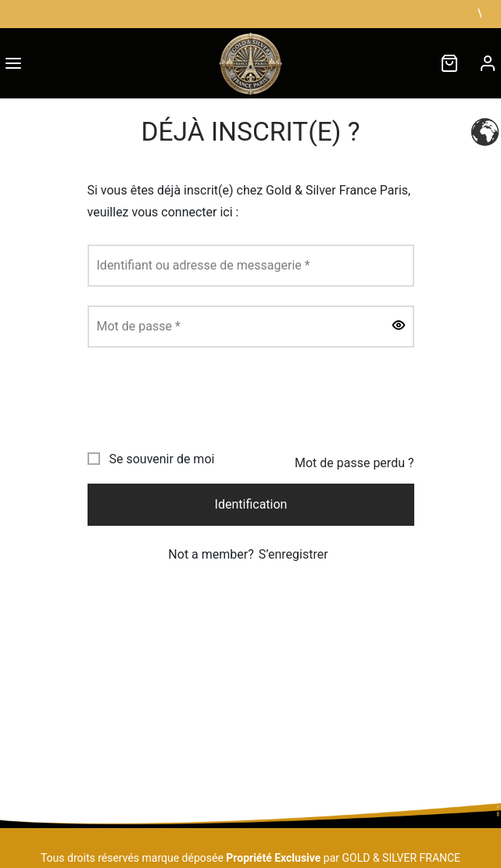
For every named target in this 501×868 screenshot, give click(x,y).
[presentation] (206, 397)
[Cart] (449, 63)
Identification (250, 504)
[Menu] (13, 63)
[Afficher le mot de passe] (399, 327)
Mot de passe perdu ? (354, 463)
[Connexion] (488, 63)
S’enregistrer (293, 554)
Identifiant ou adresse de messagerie (204, 265)
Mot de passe (139, 326)
